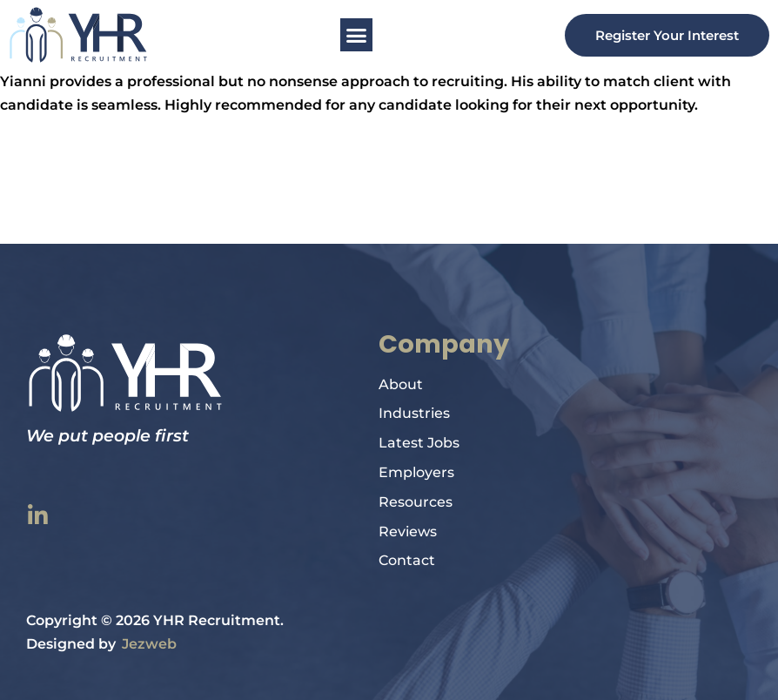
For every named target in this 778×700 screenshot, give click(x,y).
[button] (357, 35)
